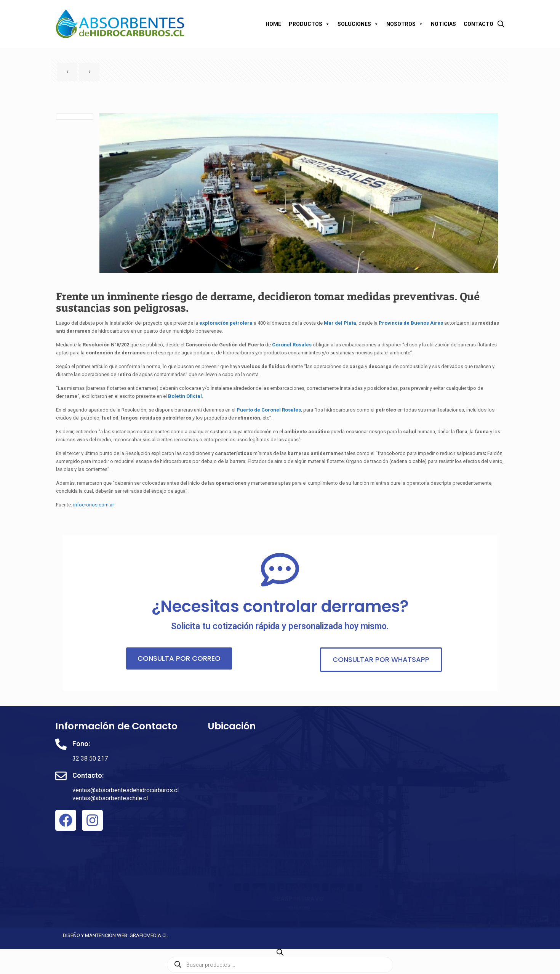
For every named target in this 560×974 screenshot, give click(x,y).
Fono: (81, 744)
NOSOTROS (405, 24)
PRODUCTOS (309, 24)
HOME (273, 24)
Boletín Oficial (185, 396)
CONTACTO (478, 24)
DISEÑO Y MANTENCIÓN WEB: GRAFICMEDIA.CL (115, 935)
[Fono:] (61, 744)
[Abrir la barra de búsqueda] (501, 24)
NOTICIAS (443, 24)
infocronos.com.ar (94, 505)
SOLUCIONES (358, 24)
